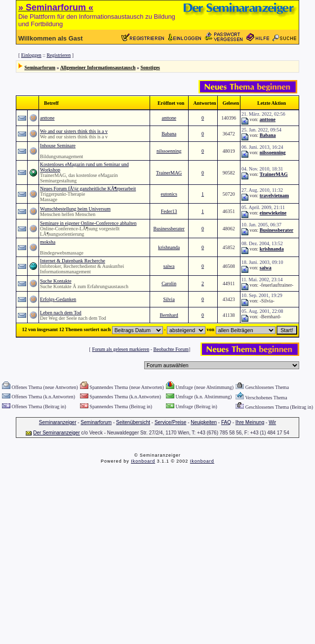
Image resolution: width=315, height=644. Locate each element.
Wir (272, 422)
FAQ (226, 422)
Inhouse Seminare (58, 146)
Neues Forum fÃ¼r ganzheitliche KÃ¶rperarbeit (88, 189)
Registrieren (59, 55)
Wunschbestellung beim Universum (75, 209)
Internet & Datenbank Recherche (73, 261)
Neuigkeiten (204, 422)
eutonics (169, 194)
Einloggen (31, 55)
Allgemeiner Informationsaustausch (98, 67)
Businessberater (169, 229)
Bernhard (169, 315)
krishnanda (169, 247)
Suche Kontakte (56, 281)
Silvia (169, 299)
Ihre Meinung (250, 422)
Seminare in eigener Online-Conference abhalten (88, 223)
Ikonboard (143, 461)
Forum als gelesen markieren (120, 349)
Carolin (169, 283)
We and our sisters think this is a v (74, 131)
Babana (169, 134)
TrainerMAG (169, 173)
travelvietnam (274, 195)
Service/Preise (170, 422)
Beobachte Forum (171, 349)
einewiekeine (273, 213)
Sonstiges (150, 67)
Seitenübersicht (133, 422)
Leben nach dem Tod (61, 313)
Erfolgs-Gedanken (58, 299)
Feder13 (169, 211)
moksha (48, 242)
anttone (47, 118)
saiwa (169, 266)
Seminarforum (40, 67)
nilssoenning (169, 151)
